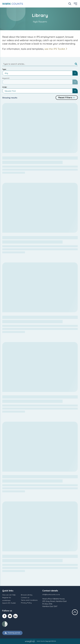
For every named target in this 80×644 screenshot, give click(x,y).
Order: (5, 87)
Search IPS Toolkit (9, 603)
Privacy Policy (26, 603)
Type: (4, 69)
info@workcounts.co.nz (51, 594)
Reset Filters (67, 98)
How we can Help (9, 595)
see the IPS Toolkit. (55, 49)
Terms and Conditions (29, 600)
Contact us (25, 598)
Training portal (12, 633)
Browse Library (27, 595)
